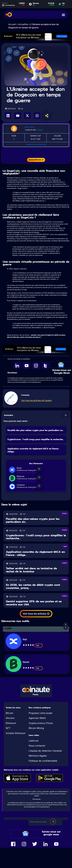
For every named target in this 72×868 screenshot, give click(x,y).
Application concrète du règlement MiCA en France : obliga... (35, 553)
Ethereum (11, 723)
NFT (8, 728)
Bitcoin (9, 713)
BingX (25, 639)
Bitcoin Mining (36, 728)
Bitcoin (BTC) (30, 127)
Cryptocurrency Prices (41, 723)
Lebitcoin (34, 741)
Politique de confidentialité (43, 761)
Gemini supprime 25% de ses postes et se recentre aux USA (34, 603)
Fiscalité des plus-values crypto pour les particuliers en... (36, 430)
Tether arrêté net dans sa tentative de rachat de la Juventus (31, 570)
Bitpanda (26, 662)
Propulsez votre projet (41, 713)
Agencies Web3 (37, 718)
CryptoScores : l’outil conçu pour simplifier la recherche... (36, 439)
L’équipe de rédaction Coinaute (45, 751)
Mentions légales (38, 756)
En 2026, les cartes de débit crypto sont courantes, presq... (33, 586)
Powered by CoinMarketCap (36, 144)
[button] (66, 415)
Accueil (12, 24)
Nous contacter (37, 746)
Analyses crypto (9, 627)
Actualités (23, 24)
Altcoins (10, 718)
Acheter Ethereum (16, 733)
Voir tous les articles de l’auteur (36, 400)
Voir (39, 645)
